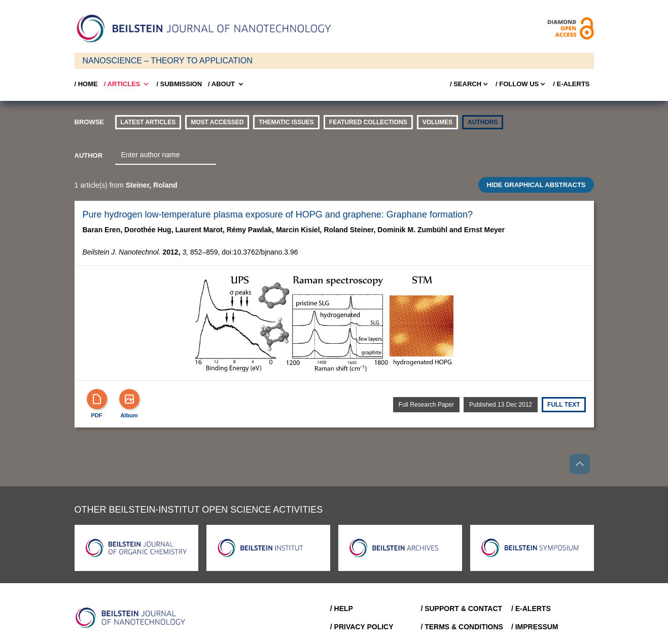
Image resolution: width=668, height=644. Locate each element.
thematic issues (286, 122)
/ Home (86, 84)
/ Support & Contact (461, 609)
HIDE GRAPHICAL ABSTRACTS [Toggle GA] (536, 185)
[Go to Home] (133, 618)
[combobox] (166, 155)
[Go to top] (580, 464)
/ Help (342, 609)
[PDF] (97, 399)
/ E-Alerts (571, 84)
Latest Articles (148, 122)
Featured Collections (368, 122)
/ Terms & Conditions (462, 627)
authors (483, 122)
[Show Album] (129, 399)
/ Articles (127, 84)
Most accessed (217, 122)
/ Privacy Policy (362, 627)
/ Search (470, 84)
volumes (437, 122)
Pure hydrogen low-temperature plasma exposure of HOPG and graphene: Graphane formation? (278, 214)
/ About (226, 84)
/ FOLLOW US (521, 84)
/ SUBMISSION (179, 84)
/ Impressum (535, 627)
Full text (564, 405)
